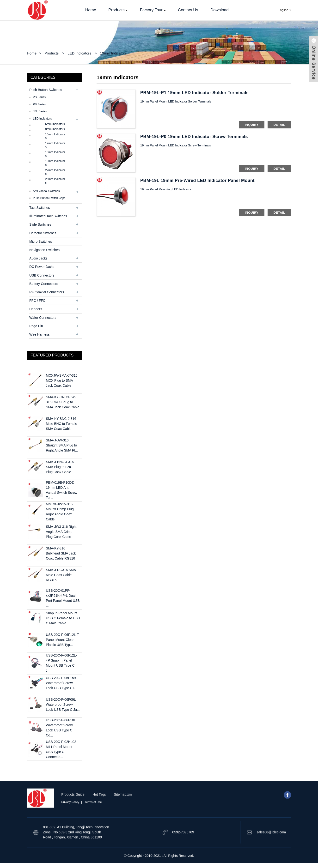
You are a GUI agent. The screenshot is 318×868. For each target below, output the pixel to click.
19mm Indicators (113, 53)
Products (118, 10)
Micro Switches (41, 241)
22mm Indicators (55, 172)
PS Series (39, 97)
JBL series (40, 111)
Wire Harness (40, 334)
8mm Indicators (55, 129)
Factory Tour (153, 10)
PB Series (39, 104)
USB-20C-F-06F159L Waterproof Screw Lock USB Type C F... (62, 683)
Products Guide (73, 806)
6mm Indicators (55, 124)
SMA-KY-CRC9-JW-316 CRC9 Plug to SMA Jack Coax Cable (63, 402)
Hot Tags (99, 806)
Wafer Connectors (43, 318)
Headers (36, 309)
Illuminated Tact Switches (48, 216)
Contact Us (188, 10)
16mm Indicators (55, 154)
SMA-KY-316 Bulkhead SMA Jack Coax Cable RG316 (61, 553)
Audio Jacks (38, 258)
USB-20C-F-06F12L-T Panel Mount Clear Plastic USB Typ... (62, 640)
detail (279, 125)
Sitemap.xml (123, 806)
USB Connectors (42, 275)
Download (220, 10)
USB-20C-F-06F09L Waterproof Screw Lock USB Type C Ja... (63, 705)
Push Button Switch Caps (49, 198)
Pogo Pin (36, 326)
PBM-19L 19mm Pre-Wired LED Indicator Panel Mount (197, 181)
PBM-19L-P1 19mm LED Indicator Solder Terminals (194, 93)
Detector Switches (43, 233)
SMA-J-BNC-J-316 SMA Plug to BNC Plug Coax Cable (60, 467)
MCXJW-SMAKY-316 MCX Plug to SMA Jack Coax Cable (62, 380)
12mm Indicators (55, 145)
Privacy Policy (70, 814)
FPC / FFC (37, 301)
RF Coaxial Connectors (47, 292)
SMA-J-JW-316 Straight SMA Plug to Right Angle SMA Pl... (62, 445)
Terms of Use (93, 814)
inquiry (251, 125)
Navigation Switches (44, 250)
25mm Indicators (55, 181)
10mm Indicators (55, 136)
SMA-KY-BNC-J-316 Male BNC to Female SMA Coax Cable (61, 424)
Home (91, 10)
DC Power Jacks (42, 267)
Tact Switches (40, 208)
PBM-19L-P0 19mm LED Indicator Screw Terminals (194, 137)
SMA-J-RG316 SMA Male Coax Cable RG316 (61, 575)
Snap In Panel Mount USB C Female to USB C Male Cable (63, 618)
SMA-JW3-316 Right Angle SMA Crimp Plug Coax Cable (61, 532)
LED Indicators (79, 53)
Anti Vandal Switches (46, 191)
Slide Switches (40, 224)
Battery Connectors (44, 284)
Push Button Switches (46, 90)
